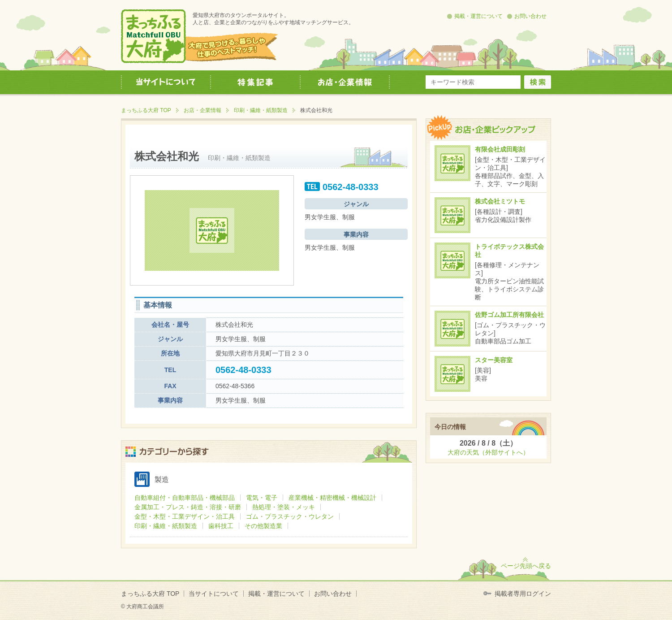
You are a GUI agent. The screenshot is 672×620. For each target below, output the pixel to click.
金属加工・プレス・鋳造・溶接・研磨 (188, 507)
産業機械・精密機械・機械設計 (332, 498)
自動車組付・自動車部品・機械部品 (185, 498)
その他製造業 (263, 526)
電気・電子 (262, 498)
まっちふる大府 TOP (146, 110)
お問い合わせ (530, 16)
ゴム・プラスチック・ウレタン (290, 516)
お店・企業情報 (202, 110)
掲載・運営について (478, 16)
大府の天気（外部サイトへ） (488, 452)
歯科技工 (221, 526)
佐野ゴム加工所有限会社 (509, 315)
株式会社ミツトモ (500, 201)
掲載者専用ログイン (523, 594)
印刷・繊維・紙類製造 (261, 110)
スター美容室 (494, 360)
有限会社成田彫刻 (500, 149)
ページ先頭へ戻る (526, 566)
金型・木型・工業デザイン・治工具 (185, 516)
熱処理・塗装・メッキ (284, 507)
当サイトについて (214, 594)
